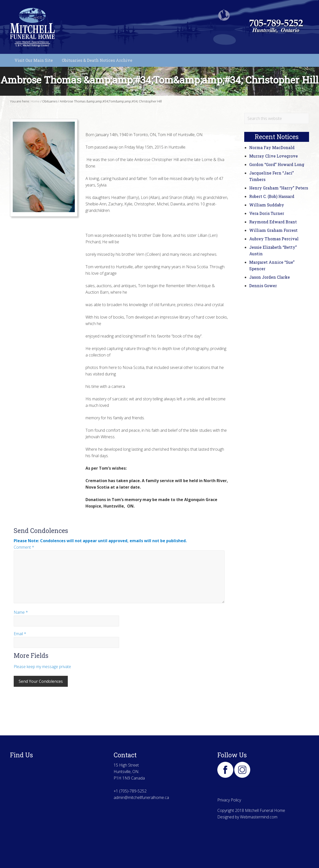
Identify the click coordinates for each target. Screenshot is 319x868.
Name (21, 612)
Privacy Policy (229, 800)
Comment (24, 547)
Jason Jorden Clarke (270, 277)
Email (20, 634)
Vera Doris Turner (267, 213)
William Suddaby (267, 205)
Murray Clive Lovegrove (274, 156)
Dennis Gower (263, 286)
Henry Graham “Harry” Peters (279, 188)
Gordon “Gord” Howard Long (277, 164)
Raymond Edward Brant (273, 222)
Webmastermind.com (259, 817)
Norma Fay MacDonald (272, 147)
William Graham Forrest (273, 230)
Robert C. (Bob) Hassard (272, 196)
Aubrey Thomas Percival (274, 239)
